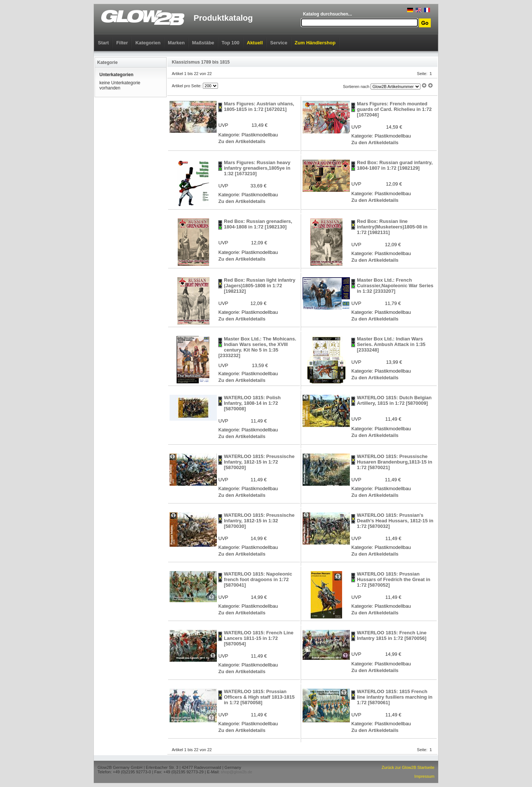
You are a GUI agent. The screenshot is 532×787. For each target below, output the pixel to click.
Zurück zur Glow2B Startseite (408, 767)
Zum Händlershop (315, 43)
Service (279, 43)
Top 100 (231, 43)
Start (103, 43)
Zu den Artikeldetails (242, 141)
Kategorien (148, 43)
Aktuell (255, 43)
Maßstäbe (203, 43)
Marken (176, 43)
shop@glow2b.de (236, 772)
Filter (122, 43)
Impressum (424, 776)
